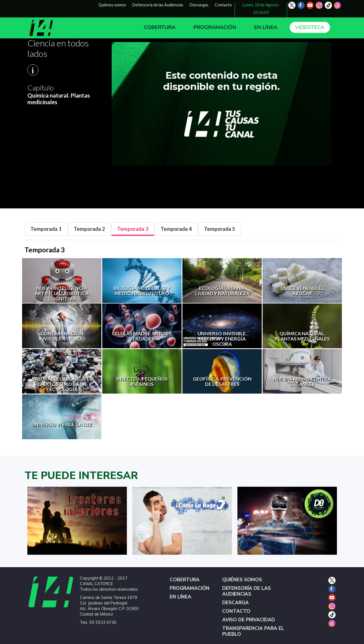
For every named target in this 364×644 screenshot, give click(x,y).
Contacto (223, 5)
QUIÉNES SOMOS (242, 580)
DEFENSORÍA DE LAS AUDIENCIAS (247, 591)
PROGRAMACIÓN (215, 27)
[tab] (46, 229)
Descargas (199, 5)
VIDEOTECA (310, 27)
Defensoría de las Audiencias (158, 5)
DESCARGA (235, 603)
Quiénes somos (112, 5)
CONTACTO (236, 611)
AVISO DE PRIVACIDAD (249, 620)
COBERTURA (160, 27)
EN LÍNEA (266, 27)
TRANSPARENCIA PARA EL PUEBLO (253, 631)
